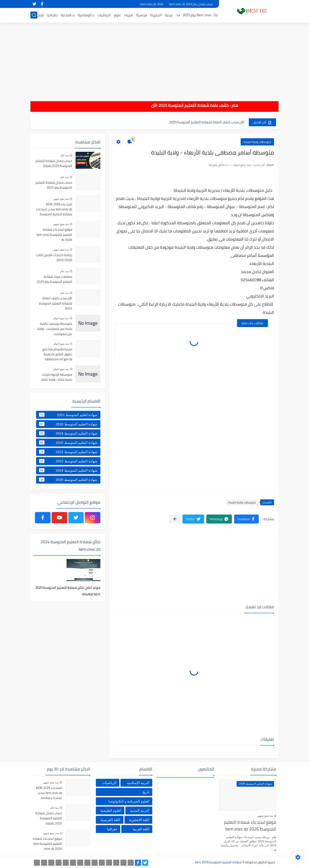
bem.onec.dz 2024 (152, 4)
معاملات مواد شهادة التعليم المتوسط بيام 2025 (54, 279)
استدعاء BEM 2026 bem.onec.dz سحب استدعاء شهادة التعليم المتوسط (54, 209)
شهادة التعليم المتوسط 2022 (68, 452)
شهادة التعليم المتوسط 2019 (68, 433)
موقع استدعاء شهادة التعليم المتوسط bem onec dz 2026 (54, 235)
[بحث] (34, 15)
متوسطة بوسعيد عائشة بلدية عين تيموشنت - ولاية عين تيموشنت (55, 329)
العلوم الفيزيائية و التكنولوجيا (129, 801)
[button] (246, 519)
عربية (169, 15)
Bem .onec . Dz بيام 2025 (200, 15)
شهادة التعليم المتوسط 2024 (68, 470)
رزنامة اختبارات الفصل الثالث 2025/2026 (54, 258)
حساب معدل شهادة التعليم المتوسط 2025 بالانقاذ (54, 164)
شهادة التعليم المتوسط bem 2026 (218, 862)
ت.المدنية (68, 15)
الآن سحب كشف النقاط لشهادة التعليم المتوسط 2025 (207, 122)
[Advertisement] (154, 59)
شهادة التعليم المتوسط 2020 (68, 442)
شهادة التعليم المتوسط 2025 (68, 480)
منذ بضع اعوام (61, 318)
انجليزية (156, 15)
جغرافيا (52, 15)
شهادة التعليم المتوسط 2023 (68, 461)
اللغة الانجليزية (139, 820)
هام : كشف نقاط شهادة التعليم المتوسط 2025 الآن (184, 105)
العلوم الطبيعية (111, 811)
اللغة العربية (141, 829)
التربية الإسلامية (138, 783)
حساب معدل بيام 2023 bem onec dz (191, 4)
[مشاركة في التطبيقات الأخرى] (175, 519)
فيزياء (129, 15)
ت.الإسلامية (86, 15)
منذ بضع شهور (61, 199)
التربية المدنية (140, 811)
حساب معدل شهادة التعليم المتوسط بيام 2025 (54, 185)
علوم (117, 15)
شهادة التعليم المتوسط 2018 (68, 424)
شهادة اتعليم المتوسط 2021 (68, 415)
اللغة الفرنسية (110, 820)
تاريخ (41, 15)
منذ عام (65, 155)
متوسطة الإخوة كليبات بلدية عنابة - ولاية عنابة (57, 377)
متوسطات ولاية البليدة (257, 142)
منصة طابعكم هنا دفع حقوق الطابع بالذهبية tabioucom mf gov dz (57, 354)
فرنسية (142, 15)
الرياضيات (104, 15)
